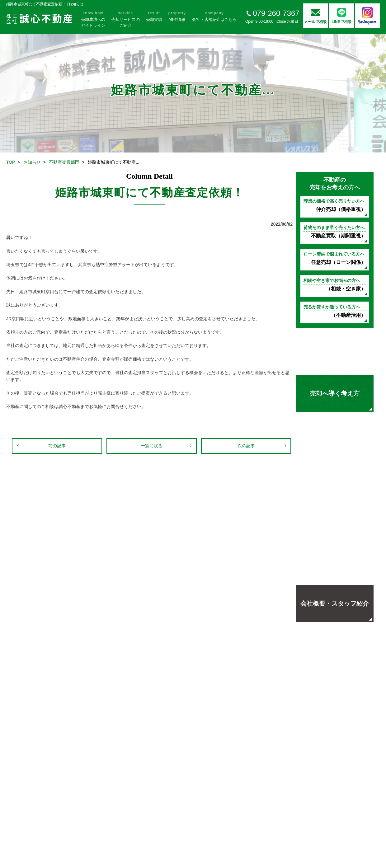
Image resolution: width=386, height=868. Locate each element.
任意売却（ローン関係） (335, 258)
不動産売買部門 (64, 162)
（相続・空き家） (335, 285)
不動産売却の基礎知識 (335, 351)
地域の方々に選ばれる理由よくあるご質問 (335, 561)
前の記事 (57, 446)
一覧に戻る (152, 446)
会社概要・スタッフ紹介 (335, 603)
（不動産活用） (335, 311)
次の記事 (246, 446)
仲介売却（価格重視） (335, 205)
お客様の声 (335, 435)
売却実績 (335, 477)
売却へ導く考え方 (335, 393)
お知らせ (32, 162)
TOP (11, 162)
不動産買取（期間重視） (335, 232)
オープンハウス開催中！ (335, 519)
